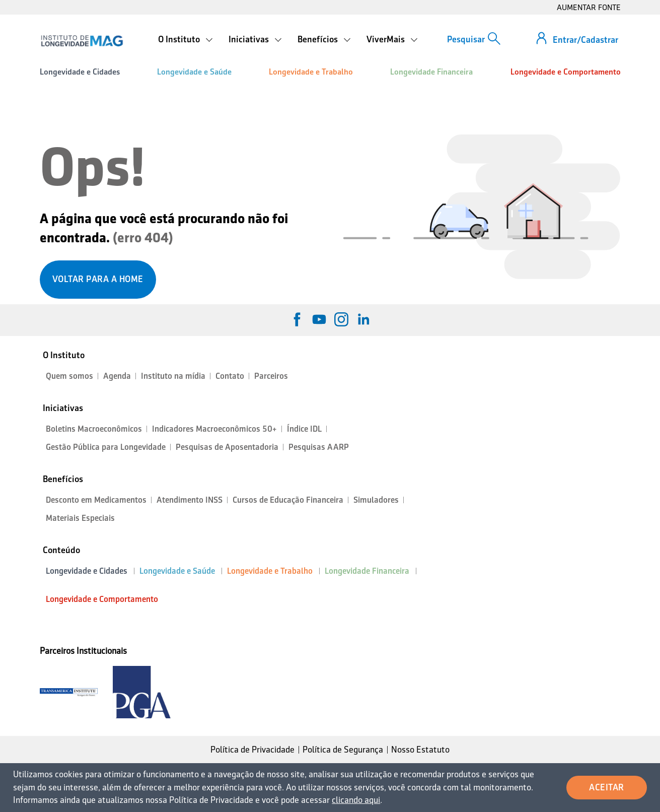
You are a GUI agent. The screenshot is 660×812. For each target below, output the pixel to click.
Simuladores (376, 500)
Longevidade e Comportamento (566, 72)
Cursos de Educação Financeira (288, 500)
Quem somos (69, 376)
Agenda (117, 376)
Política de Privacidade (252, 750)
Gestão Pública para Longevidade (106, 447)
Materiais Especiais (80, 518)
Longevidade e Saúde (194, 72)
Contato (230, 376)
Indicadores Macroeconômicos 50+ (214, 429)
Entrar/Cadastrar (585, 40)
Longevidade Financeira (431, 72)
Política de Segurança (343, 750)
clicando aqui (356, 800)
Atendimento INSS (190, 500)
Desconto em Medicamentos (96, 500)
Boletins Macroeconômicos (94, 429)
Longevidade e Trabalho (311, 72)
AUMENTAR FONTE (589, 7)
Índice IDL (304, 429)
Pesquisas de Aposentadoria (227, 447)
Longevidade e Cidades (80, 72)
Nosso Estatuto (420, 750)
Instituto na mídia (173, 376)
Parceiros (271, 376)
